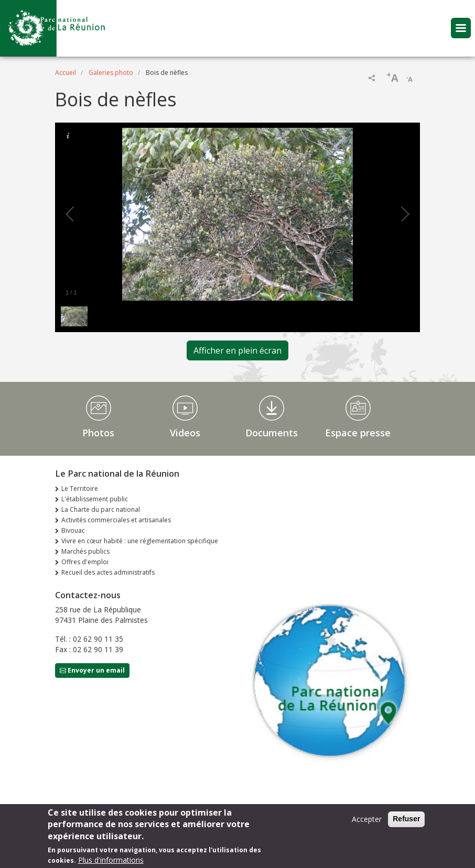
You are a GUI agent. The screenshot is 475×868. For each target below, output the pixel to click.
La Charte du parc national (101, 509)
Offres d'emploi (85, 562)
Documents (272, 433)
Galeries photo (111, 73)
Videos (185, 433)
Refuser (406, 820)
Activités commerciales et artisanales (116, 520)
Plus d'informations (111, 861)
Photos (98, 433)
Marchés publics (85, 551)
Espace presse (358, 433)
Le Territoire (80, 488)
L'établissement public (95, 499)
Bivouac (73, 530)
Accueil (66, 73)
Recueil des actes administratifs (108, 572)
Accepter (367, 821)
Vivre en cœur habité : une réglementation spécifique (140, 541)
